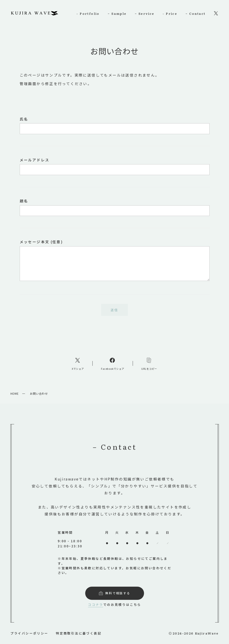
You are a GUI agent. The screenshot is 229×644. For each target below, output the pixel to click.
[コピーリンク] (149, 363)
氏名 (115, 125)
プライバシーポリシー (29, 633)
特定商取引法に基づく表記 (79, 633)
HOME (15, 393)
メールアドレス (115, 166)
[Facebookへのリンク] (113, 363)
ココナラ (94, 604)
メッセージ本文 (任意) (115, 260)
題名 (115, 207)
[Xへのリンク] (78, 363)
